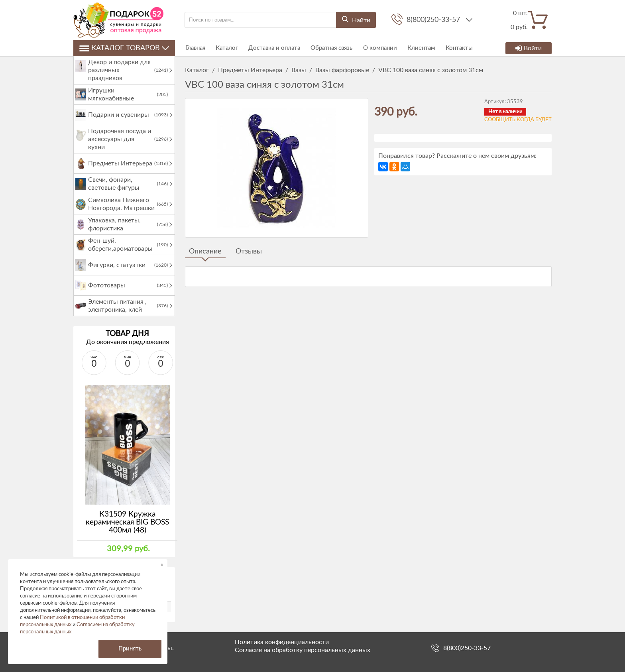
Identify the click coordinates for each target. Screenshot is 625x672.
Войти (529, 48)
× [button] (162, 565)
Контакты (456, 48)
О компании (378, 48)
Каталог (226, 48)
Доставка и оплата (273, 48)
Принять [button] (130, 649)
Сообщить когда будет (518, 120)
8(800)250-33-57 (434, 20)
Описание (205, 252)
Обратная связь (330, 48)
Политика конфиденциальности (282, 642)
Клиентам (419, 48)
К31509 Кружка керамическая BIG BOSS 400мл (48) (127, 522)
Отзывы (249, 252)
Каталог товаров (124, 48)
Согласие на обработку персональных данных (303, 650)
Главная (195, 48)
